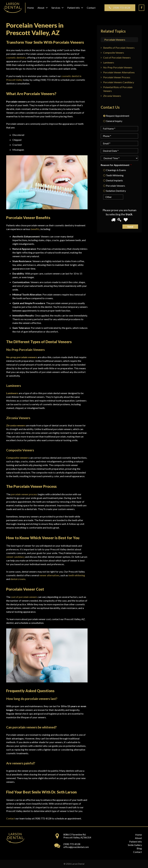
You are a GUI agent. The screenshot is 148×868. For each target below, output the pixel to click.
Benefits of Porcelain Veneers (119, 48)
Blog (139, 848)
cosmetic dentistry (16, 58)
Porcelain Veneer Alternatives (119, 72)
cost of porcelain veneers (24, 597)
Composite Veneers (114, 53)
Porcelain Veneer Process (117, 77)
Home (138, 835)
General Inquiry (114, 121)
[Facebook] (141, 8)
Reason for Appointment (116, 165)
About (138, 838)
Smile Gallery (135, 845)
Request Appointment (118, 116)
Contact (11, 818)
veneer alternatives (49, 575)
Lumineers (109, 62)
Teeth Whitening (115, 175)
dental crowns (18, 579)
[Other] (109, 197)
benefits (35, 229)
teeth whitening (77, 575)
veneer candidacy (15, 557)
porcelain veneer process (24, 494)
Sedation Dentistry (116, 191)
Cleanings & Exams (116, 170)
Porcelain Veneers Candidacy (119, 82)
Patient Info (136, 842)
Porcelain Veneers (116, 186)
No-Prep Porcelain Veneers (118, 67)
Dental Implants (114, 180)
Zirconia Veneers (112, 96)
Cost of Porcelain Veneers (117, 58)
